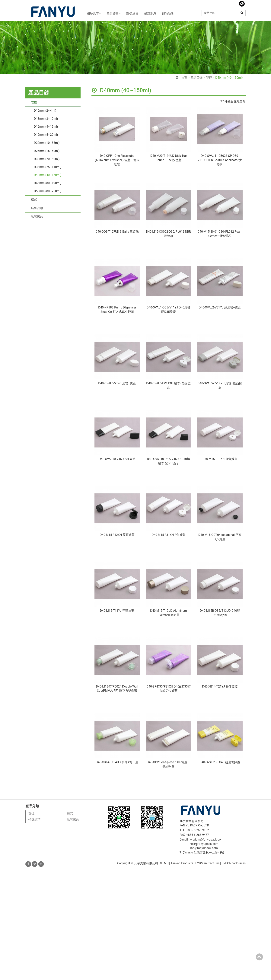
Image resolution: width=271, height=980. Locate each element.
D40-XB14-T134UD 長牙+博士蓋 (117, 762)
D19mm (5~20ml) (46, 135)
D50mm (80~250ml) (48, 191)
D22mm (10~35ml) (47, 143)
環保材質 (132, 14)
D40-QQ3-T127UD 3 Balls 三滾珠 (117, 232)
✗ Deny (5, 884)
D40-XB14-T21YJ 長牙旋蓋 (220, 686)
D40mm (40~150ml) (229, 78)
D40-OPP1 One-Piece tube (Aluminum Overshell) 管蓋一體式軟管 (117, 160)
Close (4, 871)
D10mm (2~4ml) (45, 111)
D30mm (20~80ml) (47, 159)
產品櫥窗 (113, 14)
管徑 (209, 78)
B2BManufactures (207, 863)
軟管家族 (37, 217)
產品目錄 (196, 78)
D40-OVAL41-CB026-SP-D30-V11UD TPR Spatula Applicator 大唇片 (220, 160)
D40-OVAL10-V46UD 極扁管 (117, 459)
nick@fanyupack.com (204, 844)
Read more (8, 910)
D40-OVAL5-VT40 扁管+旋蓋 (117, 383)
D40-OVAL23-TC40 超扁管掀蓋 (220, 762)
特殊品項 (37, 208)
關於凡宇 (94, 14)
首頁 (184, 78)
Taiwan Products (182, 863)
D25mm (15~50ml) (47, 151)
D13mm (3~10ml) (46, 119)
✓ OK (107, 978)
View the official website (33, 910)
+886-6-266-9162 (198, 830)
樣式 (34, 200)
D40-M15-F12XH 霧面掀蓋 (117, 535)
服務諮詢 (168, 14)
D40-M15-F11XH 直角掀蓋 (220, 459)
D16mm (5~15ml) (46, 127)
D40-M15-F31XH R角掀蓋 (169, 535)
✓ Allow (5, 879)
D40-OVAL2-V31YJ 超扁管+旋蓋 (220, 307)
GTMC (164, 863)
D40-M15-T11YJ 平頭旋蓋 (117, 611)
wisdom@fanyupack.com (206, 840)
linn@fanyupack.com (204, 848)
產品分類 (32, 806)
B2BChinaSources (234, 863)
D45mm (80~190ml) (48, 183)
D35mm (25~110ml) (48, 167)
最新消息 (150, 14)
